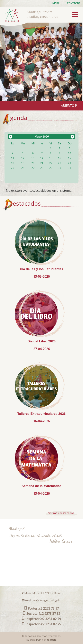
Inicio (55, 3)
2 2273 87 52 (42, 614)
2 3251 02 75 (41, 624)
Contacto (74, 3)
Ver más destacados (61, 513)
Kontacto (52, 640)
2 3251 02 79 (41, 619)
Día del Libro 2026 (41, 341)
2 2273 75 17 (42, 608)
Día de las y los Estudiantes (41, 269)
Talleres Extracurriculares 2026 (42, 414)
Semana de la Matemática (41, 486)
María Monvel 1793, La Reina (42, 593)
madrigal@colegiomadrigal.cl (42, 600)
